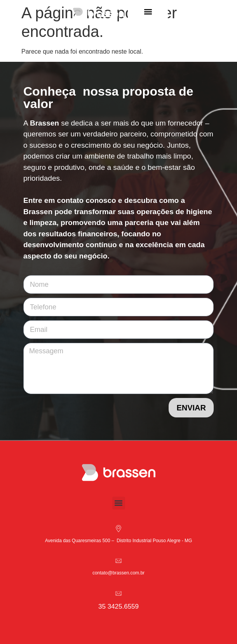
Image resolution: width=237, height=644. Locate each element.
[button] (148, 12)
